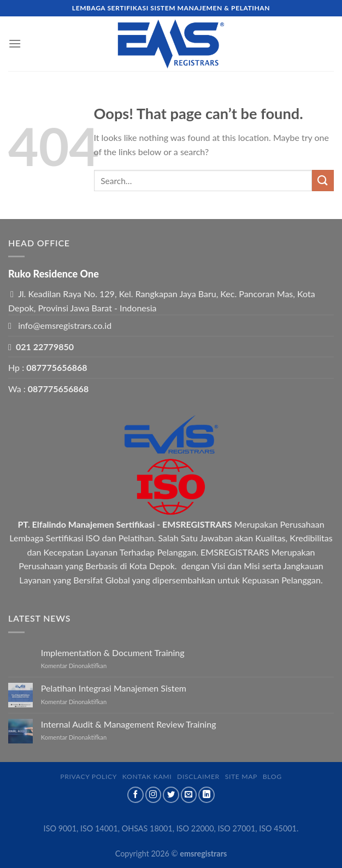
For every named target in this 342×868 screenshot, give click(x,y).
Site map (241, 777)
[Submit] (323, 181)
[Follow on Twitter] (171, 795)
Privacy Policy (89, 777)
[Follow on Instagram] (154, 795)
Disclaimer (198, 777)
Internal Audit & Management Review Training (129, 724)
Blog (272, 777)
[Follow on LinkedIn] (207, 795)
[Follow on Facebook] (135, 795)
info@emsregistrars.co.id (65, 325)
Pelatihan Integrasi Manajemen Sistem (114, 688)
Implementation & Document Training (113, 653)
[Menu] (15, 43)
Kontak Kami (147, 777)
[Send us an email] (189, 795)
